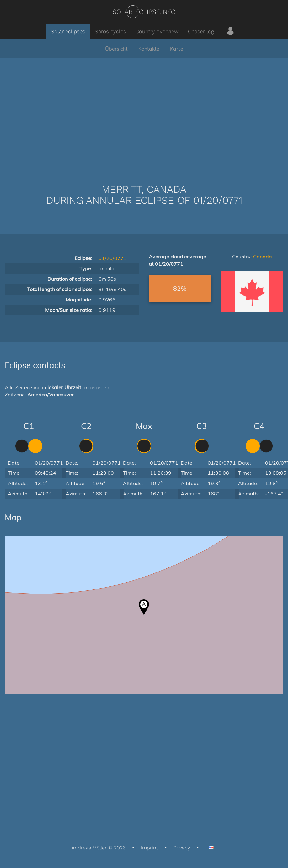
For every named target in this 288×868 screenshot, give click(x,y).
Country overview (157, 31)
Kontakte (149, 49)
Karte (177, 49)
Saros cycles (110, 31)
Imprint (149, 848)
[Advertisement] (144, 112)
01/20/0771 (113, 258)
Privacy (182, 848)
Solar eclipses (68, 31)
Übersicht (116, 49)
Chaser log (201, 31)
